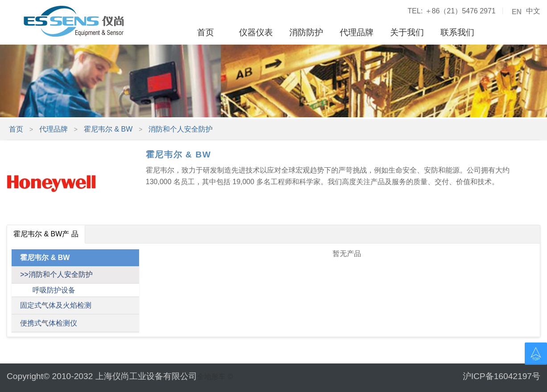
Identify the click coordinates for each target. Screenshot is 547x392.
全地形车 (211, 377)
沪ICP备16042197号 (502, 376)
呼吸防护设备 (54, 290)
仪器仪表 (256, 32)
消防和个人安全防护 (181, 129)
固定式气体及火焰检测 (56, 305)
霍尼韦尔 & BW (108, 129)
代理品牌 (357, 32)
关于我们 (407, 32)
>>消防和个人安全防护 (56, 274)
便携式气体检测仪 (49, 323)
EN (517, 12)
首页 (206, 32)
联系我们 (457, 32)
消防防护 (306, 32)
